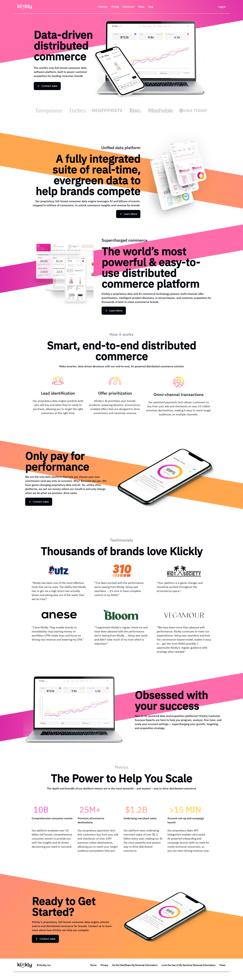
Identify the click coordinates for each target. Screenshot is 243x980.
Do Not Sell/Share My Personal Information (135, 965)
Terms (93, 965)
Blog (151, 7)
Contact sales (47, 86)
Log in (222, 7)
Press (222, 965)
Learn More (128, 214)
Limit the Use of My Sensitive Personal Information (189, 965)
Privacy (104, 965)
